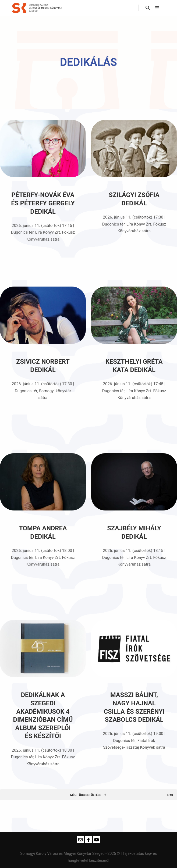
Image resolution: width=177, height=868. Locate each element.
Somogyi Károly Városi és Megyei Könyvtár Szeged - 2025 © (70, 853)
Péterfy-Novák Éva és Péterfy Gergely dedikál (43, 203)
